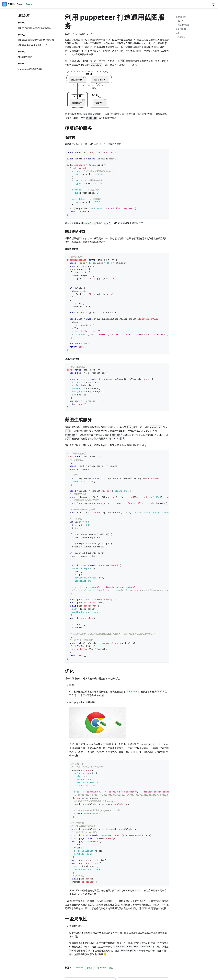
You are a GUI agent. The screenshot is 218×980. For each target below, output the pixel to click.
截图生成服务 (181, 29)
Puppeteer (101, 968)
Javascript (79, 968)
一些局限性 (180, 37)
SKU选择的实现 (25, 57)
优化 (178, 33)
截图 (111, 968)
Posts (29, 4)
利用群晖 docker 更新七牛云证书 (33, 45)
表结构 (181, 21)
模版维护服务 (181, 17)
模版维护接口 (183, 25)
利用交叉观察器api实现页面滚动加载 (34, 28)
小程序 (89, 968)
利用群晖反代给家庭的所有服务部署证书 (36, 40)
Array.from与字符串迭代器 (30, 69)
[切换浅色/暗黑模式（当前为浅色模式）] (213, 4)
